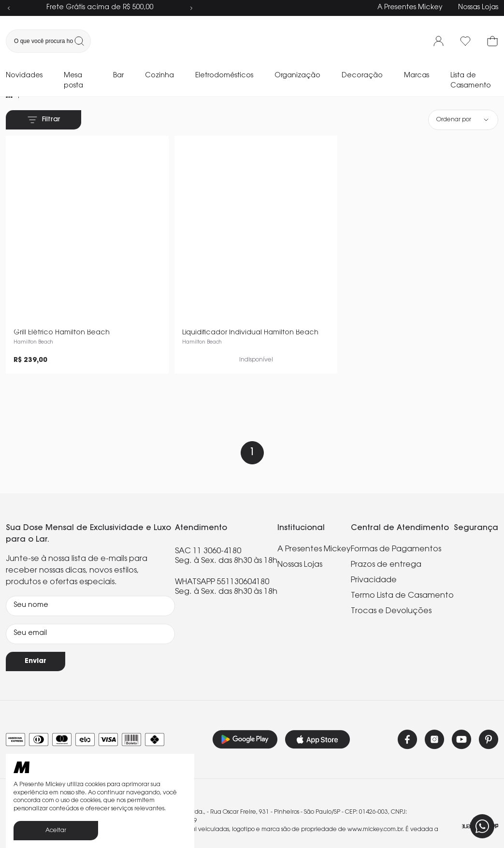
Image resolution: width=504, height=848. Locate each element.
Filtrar (43, 120)
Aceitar (56, 831)
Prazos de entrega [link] (386, 542)
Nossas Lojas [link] (300, 542)
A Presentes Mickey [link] (314, 526)
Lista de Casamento (471, 81)
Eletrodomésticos (224, 76)
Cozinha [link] (159, 76)
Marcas (417, 76)
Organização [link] (297, 76)
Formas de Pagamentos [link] (396, 526)
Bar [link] (118, 76)
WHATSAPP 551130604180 (222, 559)
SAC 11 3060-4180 (208, 528)
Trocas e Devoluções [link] (391, 588)
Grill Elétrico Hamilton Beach (62, 310)
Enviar (36, 638)
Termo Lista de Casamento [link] (402, 573)
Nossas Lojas (478, 8)
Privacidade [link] (374, 557)
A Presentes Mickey (410, 8)
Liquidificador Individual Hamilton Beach (250, 310)
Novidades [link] (24, 76)
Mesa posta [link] (73, 81)
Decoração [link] (362, 76)
